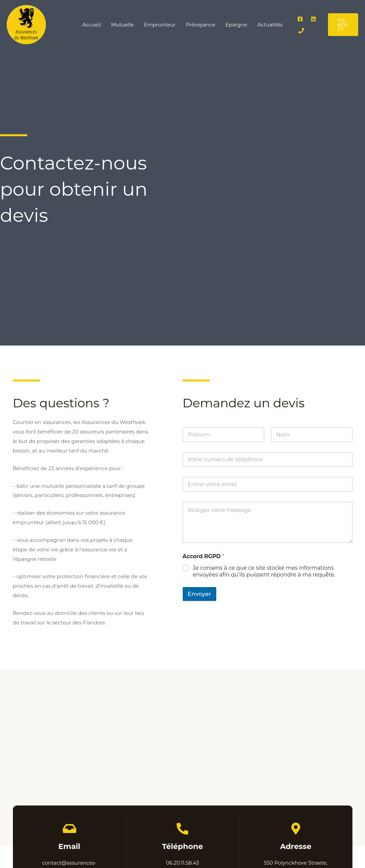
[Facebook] (300, 19)
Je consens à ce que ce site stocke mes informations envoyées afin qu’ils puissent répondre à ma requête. (264, 571)
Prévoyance (200, 25)
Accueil (92, 25)
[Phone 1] (301, 31)
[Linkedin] (313, 19)
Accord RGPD (204, 556)
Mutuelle (122, 25)
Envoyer (199, 594)
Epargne (236, 25)
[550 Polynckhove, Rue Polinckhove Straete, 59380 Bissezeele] (182, 758)
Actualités (270, 25)
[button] (343, 25)
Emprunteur (160, 25)
